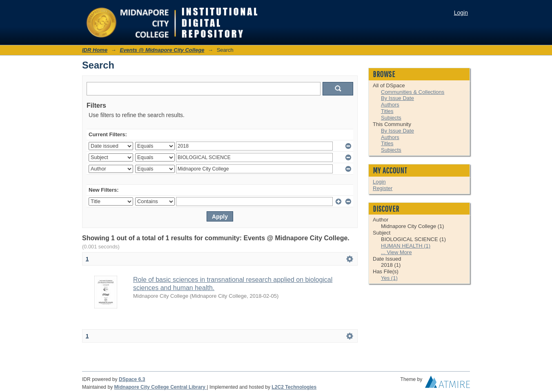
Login (461, 13)
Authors (390, 105)
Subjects (391, 118)
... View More (396, 252)
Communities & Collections (413, 92)
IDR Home (95, 50)
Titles (387, 111)
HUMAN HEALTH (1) (406, 246)
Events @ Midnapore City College (162, 50)
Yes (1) (389, 278)
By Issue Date (397, 98)
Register (383, 188)
